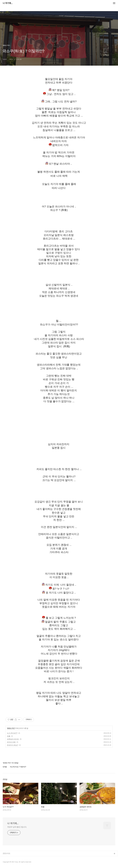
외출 (9, 736)
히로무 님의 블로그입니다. (17, 827)
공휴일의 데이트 (13, 739)
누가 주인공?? (12, 733)
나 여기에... (8, 3)
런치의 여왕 (11, 742)
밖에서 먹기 (11, 728)
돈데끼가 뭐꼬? (13, 745)
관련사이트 (6, 853)
